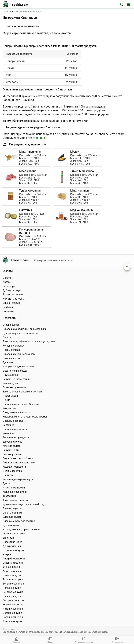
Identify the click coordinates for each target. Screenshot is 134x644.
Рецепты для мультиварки (18, 479)
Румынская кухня (13, 579)
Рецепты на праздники (16, 438)
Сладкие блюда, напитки (17, 412)
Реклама (8, 307)
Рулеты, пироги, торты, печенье (21, 333)
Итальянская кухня (14, 488)
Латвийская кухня (13, 609)
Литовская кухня (12, 621)
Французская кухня (14, 534)
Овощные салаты (13, 421)
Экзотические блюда (15, 371)
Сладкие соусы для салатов (19, 521)
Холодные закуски (13, 346)
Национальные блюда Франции (21, 404)
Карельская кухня (13, 617)
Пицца (6, 400)
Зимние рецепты (12, 454)
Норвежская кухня (13, 550)
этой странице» (36, 138)
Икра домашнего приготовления (21, 529)
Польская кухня (12, 588)
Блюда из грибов (13, 442)
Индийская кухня (13, 471)
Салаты (7, 337)
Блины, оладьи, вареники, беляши (22, 392)
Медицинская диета (14, 467)
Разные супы (10, 383)
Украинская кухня (13, 605)
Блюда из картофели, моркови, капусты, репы (29, 341)
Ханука (7, 554)
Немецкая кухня (12, 575)
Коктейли (8, 433)
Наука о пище (11, 375)
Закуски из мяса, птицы (16, 379)
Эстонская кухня (12, 613)
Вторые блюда (11, 325)
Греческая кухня (12, 596)
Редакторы (9, 286)
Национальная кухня (15, 429)
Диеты (7, 483)
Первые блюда (11, 350)
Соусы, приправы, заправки (19, 463)
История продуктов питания (19, 367)
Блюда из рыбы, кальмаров (19, 354)
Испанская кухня (13, 542)
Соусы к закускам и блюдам (19, 458)
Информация (10, 396)
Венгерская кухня (13, 592)
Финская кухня (11, 567)
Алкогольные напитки (16, 500)
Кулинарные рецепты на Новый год (23, 504)
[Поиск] (122, 5)
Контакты (8, 311)
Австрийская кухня (14, 559)
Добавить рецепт (13, 290)
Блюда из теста (12, 358)
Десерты (8, 362)
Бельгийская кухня (14, 584)
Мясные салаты (12, 446)
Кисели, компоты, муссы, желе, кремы (25, 417)
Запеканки (9, 425)
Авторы (7, 282)
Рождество (9, 408)
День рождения (12, 546)
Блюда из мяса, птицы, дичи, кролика (24, 329)
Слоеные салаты (12, 517)
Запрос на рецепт (13, 295)
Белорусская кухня (14, 600)
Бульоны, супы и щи (14, 387)
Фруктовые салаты (14, 571)
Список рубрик (11, 303)
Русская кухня (11, 525)
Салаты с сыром (12, 513)
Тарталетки (9, 496)
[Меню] (129, 5)
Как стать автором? (14, 299)
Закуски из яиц (11, 450)
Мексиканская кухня (15, 492)
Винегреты (9, 538)
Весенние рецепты (14, 563)
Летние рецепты (12, 508)
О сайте (7, 278)
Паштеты (8, 475)
